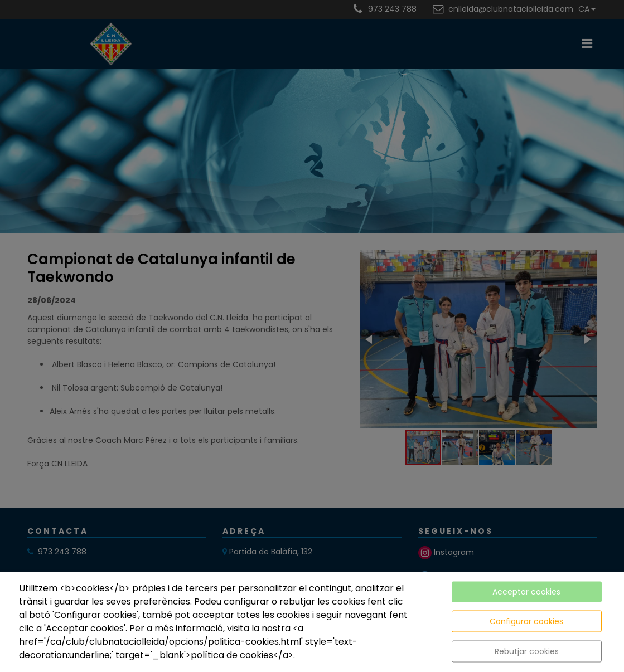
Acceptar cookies (526, 592)
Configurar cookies (526, 621)
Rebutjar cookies (527, 651)
